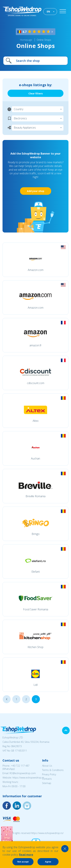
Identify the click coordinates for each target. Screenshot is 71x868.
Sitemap (47, 783)
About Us (47, 766)
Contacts (47, 779)
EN (48, 11)
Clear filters (36, 93)
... (7, 699)
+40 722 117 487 (20, 766)
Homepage (26, 40)
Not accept (23, 862)
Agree (48, 862)
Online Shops (44, 40)
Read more (26, 855)
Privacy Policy (49, 774)
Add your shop (36, 191)
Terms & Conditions (53, 770)
